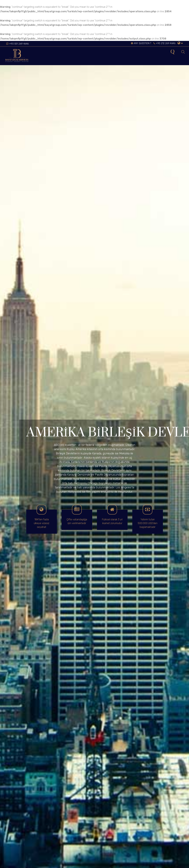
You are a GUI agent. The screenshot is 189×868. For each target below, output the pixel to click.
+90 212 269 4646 (164, 43)
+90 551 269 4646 (19, 44)
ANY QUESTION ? (141, 43)
